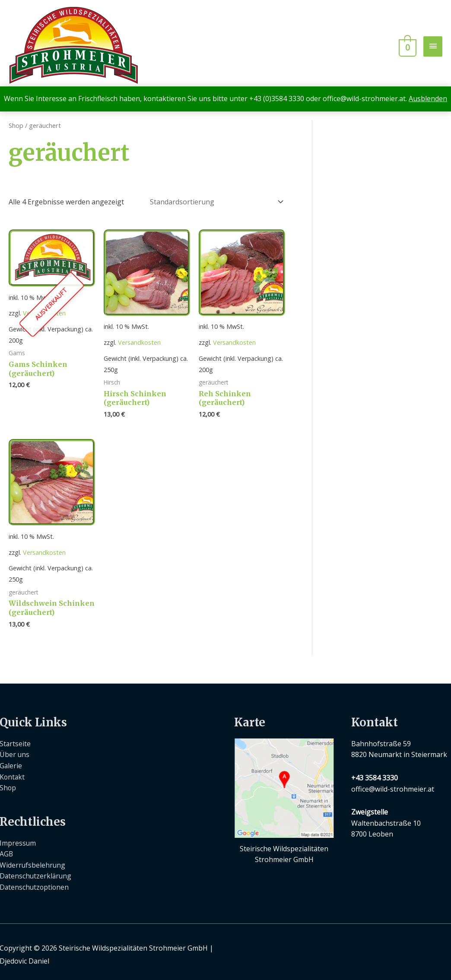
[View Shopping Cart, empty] (408, 46)
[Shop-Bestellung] (215, 201)
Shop (16, 125)
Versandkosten (44, 340)
